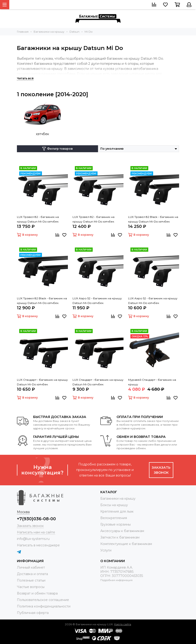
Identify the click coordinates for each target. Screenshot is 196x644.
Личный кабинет (31, 567)
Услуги (106, 550)
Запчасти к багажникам (120, 537)
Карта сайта (123, 624)
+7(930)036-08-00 (36, 519)
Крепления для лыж (117, 511)
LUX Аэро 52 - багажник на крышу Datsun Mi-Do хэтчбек (97, 301)
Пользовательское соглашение (43, 600)
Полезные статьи (31, 580)
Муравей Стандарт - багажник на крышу (152, 382)
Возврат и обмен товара (37, 593)
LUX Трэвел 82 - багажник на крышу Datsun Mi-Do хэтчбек (38, 219)
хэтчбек (43, 134)
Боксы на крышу (114, 505)
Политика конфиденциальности (44, 606)
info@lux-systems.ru (33, 539)
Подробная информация (116, 580)
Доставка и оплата (32, 574)
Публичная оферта (33, 613)
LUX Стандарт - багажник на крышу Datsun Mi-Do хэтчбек (42, 382)
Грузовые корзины (115, 524)
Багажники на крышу (118, 498)
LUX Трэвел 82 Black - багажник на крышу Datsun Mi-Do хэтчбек (153, 219)
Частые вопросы (31, 587)
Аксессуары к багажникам (122, 531)
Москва (23, 512)
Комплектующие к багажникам (126, 544)
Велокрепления (114, 518)
